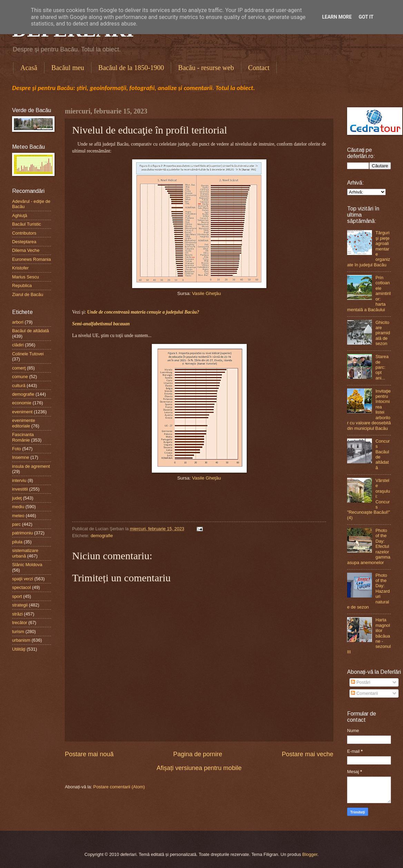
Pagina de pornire (198, 754)
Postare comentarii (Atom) (119, 787)
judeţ (17, 498)
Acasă (29, 68)
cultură (19, 386)
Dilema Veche (26, 250)
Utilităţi (19, 649)
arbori (18, 322)
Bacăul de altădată (31, 331)
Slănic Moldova (27, 565)
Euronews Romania (31, 259)
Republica (22, 285)
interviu (19, 480)
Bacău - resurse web (206, 68)
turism (18, 632)
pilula (17, 542)
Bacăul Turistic (27, 224)
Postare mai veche (308, 754)
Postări (361, 682)
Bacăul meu (68, 68)
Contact (259, 68)
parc (16, 524)
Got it (366, 17)
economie (22, 403)
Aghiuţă (20, 215)
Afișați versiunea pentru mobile (199, 768)
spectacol (21, 587)
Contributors (24, 233)
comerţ (19, 368)
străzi (17, 614)
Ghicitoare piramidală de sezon (383, 333)
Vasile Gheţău (206, 293)
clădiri (18, 345)
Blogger (310, 854)
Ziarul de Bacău (28, 294)
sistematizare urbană (25, 553)
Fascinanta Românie (23, 437)
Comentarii (364, 693)
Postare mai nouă (89, 754)
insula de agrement (31, 466)
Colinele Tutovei (28, 354)
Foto (17, 449)
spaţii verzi (23, 579)
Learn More (337, 17)
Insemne (21, 457)
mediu (18, 507)
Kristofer (20, 268)
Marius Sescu (26, 277)
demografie (102, 536)
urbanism (21, 640)
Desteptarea (24, 242)
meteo (18, 516)
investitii (20, 489)
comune (20, 377)
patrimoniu (22, 533)
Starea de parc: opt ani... (382, 367)
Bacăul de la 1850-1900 (131, 68)
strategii (20, 605)
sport (17, 596)
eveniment (22, 412)
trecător (20, 623)
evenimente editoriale (24, 423)
